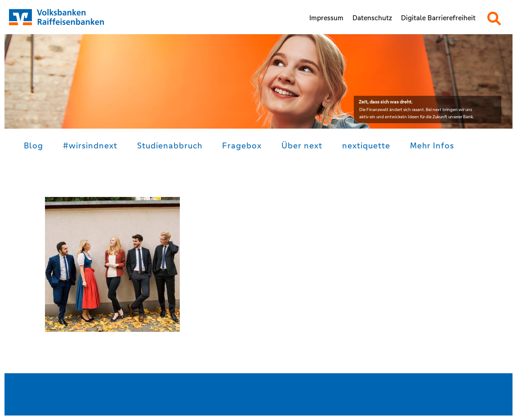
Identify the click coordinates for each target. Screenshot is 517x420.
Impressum (326, 18)
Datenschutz (372, 18)
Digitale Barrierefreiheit (438, 18)
